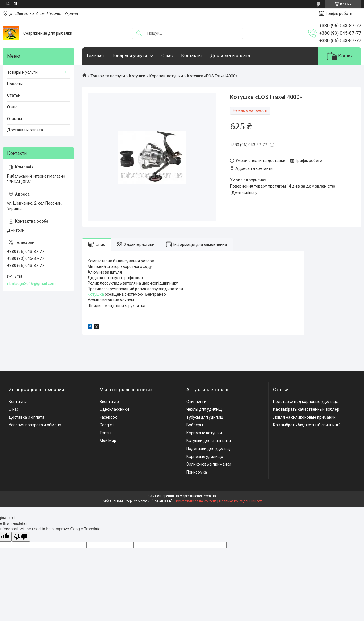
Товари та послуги (108, 76)
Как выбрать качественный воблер (306, 409)
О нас (167, 56)
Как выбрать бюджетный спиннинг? (307, 425)
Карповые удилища (205, 457)
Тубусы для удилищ (205, 417)
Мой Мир (108, 441)
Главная (95, 56)
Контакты (192, 56)
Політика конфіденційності (241, 501)
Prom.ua (209, 496)
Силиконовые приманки (209, 464)
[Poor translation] (21, 537)
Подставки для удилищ (208, 449)
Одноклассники (114, 409)
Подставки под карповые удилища (306, 402)
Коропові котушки (166, 76)
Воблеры (195, 425)
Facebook (108, 417)
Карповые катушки (204, 433)
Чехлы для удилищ (204, 409)
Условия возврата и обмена (35, 425)
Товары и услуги (130, 56)
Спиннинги (196, 402)
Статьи (14, 95)
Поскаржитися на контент (196, 501)
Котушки (137, 76)
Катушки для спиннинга (209, 441)
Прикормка (197, 472)
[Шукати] (139, 33)
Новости (15, 84)
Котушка (96, 294)
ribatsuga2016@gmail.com (31, 283)
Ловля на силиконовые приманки (304, 417)
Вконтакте (109, 402)
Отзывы (15, 119)
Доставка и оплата (230, 56)
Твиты (105, 433)
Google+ (107, 425)
